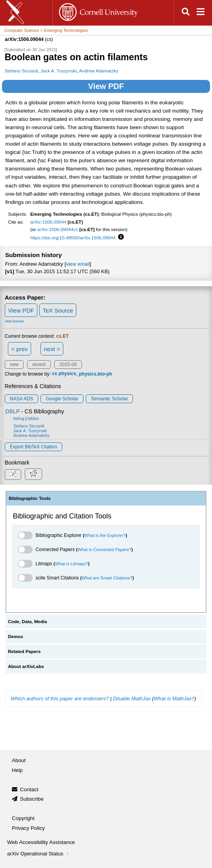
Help (17, 770)
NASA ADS (21, 399)
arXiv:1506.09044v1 (58, 229)
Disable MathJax (132, 699)
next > (52, 349)
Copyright (23, 818)
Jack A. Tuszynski (59, 71)
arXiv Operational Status (39, 854)
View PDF (106, 86)
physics (67, 374)
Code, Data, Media (27, 622)
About (19, 760)
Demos (15, 637)
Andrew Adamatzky (99, 71)
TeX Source (58, 310)
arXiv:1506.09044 (48, 222)
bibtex (33, 418)
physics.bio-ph (96, 374)
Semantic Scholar (109, 399)
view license (14, 321)
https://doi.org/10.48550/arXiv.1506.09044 (73, 238)
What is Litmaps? (72, 564)
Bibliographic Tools (30, 498)
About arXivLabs (26, 666)
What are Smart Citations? (107, 578)
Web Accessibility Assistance (41, 842)
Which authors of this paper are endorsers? (60, 699)
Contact (29, 789)
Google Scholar (62, 399)
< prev (20, 349)
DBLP (13, 411)
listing (19, 418)
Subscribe (32, 799)
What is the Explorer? (105, 535)
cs (54, 374)
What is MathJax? (174, 699)
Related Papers (24, 651)
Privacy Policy (28, 828)
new (14, 365)
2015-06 (68, 365)
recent (39, 365)
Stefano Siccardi (21, 71)
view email (78, 264)
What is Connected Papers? (104, 550)
